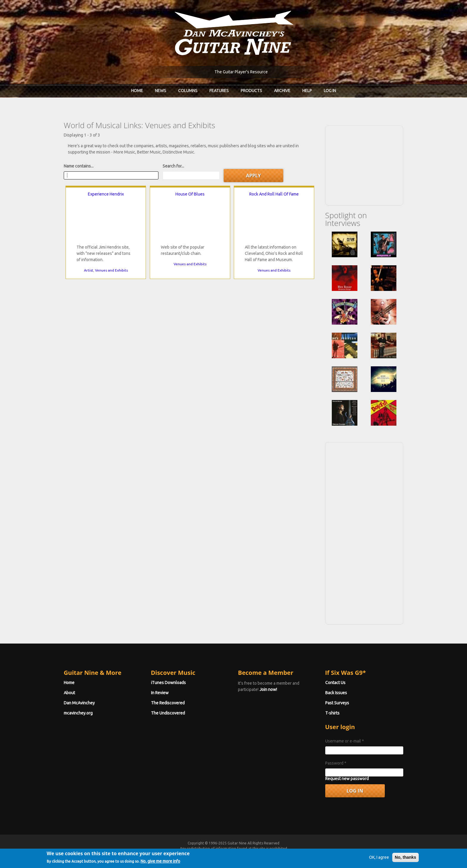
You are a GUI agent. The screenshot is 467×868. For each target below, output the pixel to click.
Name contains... (79, 166)
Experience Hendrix (106, 194)
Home (137, 91)
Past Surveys (337, 703)
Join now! (268, 689)
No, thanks (406, 857)
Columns (188, 91)
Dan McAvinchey (79, 703)
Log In (330, 91)
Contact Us (335, 683)
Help (307, 91)
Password (336, 763)
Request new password (347, 779)
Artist (89, 270)
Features (219, 91)
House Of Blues (190, 194)
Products (251, 91)
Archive (282, 91)
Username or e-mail (345, 741)
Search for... (173, 166)
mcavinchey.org (78, 713)
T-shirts (332, 713)
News (161, 91)
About (69, 693)
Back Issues (336, 693)
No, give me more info (160, 861)
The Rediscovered (168, 703)
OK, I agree (379, 857)
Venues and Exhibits (111, 270)
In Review (160, 693)
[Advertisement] (364, 165)
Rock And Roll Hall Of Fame (274, 194)
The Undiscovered (168, 713)
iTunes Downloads (168, 683)
